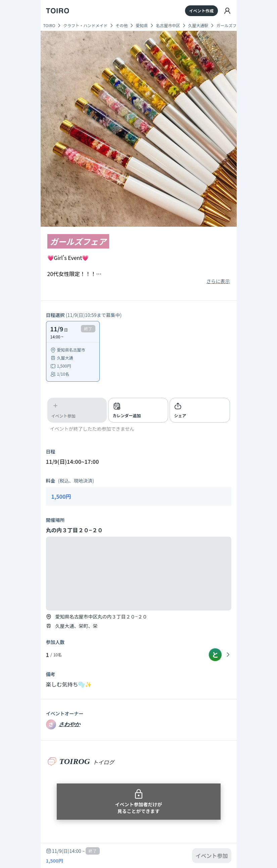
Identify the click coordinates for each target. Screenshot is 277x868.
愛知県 (142, 25)
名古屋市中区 (168, 25)
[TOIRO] (58, 11)
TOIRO (49, 25)
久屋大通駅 (198, 25)
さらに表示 (218, 281)
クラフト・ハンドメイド (85, 25)
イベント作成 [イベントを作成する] (201, 11)
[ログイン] (227, 11)
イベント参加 (212, 856)
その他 (122, 25)
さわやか (70, 724)
